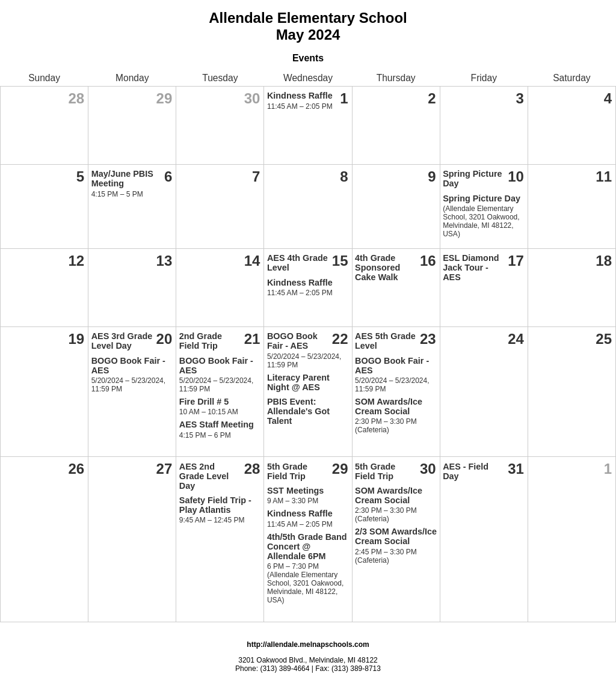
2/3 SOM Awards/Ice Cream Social (396, 536)
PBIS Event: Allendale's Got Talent (298, 411)
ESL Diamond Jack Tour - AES (471, 268)
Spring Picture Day (482, 198)
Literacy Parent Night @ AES (298, 382)
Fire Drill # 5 (204, 402)
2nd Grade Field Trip (201, 341)
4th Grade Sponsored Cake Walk (377, 268)
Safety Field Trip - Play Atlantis (215, 505)
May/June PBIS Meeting (122, 179)
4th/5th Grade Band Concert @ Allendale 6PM (307, 547)
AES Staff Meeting (217, 424)
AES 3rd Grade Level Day (122, 341)
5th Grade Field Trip (287, 471)
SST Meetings (295, 491)
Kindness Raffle (300, 96)
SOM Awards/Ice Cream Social (389, 406)
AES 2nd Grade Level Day (204, 476)
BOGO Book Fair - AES (292, 341)
